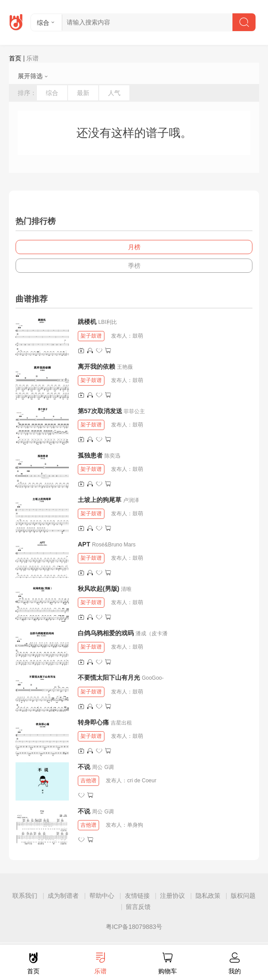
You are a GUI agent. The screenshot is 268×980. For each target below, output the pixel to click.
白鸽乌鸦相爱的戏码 (106, 633)
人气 (114, 93)
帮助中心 (102, 896)
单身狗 (135, 825)
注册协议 (172, 896)
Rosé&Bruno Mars (114, 545)
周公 (97, 767)
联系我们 (25, 896)
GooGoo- (153, 678)
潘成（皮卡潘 (152, 633)
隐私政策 (208, 896)
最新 (83, 93)
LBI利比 (108, 322)
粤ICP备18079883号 (134, 927)
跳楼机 (87, 322)
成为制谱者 (63, 896)
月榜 (134, 247)
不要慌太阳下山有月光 (109, 677)
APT (84, 544)
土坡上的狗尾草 (100, 500)
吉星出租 (121, 723)
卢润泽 (131, 500)
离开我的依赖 (96, 367)
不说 (85, 767)
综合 (52, 93)
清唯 (126, 589)
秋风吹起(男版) (98, 589)
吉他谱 (88, 781)
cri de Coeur (142, 781)
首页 (15, 58)
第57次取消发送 (100, 411)
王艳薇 (125, 367)
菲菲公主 (134, 411)
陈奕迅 (112, 456)
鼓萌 (138, 336)
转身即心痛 (93, 722)
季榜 (134, 266)
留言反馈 (138, 907)
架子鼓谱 (91, 336)
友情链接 (137, 896)
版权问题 (243, 896)
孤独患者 (90, 455)
